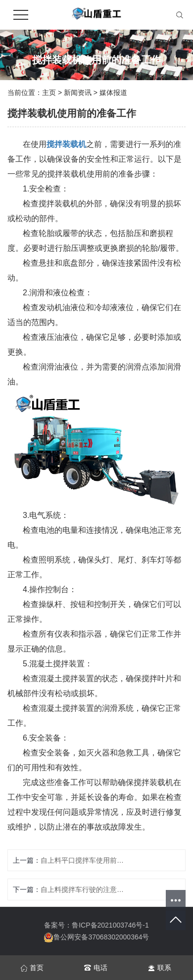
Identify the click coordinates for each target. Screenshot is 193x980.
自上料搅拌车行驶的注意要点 (82, 889)
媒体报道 (113, 93)
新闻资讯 (78, 93)
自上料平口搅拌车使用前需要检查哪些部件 (82, 860)
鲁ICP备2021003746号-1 (110, 925)
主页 (49, 93)
